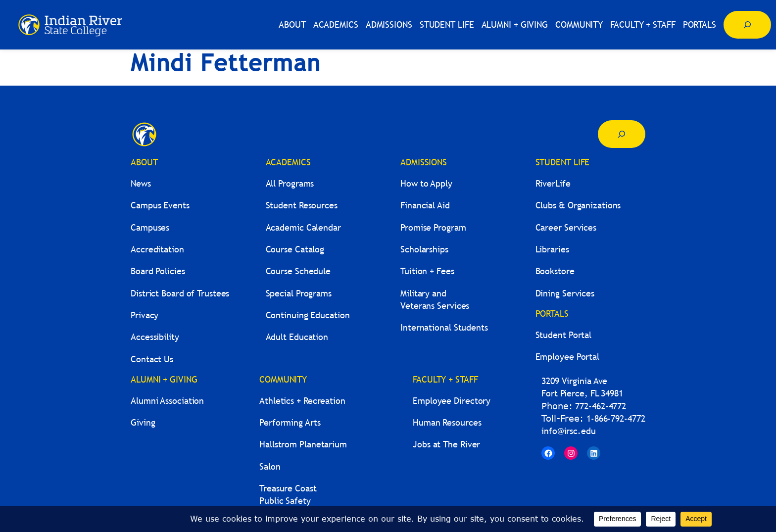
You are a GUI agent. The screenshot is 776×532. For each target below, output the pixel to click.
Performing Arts (290, 422)
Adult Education (297, 337)
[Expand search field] (747, 25)
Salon (270, 466)
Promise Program (433, 227)
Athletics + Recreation (302, 401)
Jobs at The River (446, 444)
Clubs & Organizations (578, 205)
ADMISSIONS (424, 162)
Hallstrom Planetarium (303, 444)
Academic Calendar (303, 227)
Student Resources (302, 205)
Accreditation (157, 249)
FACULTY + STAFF (445, 379)
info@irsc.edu (569, 431)
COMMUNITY (283, 379)
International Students (444, 327)
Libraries (552, 249)
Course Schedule (298, 271)
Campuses (150, 227)
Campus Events (160, 205)
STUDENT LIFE (563, 162)
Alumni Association (167, 401)
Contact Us (152, 359)
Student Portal (564, 335)
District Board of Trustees (180, 293)
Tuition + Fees (427, 271)
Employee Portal (568, 357)
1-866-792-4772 (616, 418)
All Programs (290, 183)
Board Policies (158, 271)
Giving (143, 422)
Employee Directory (452, 401)
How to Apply (426, 183)
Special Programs (299, 293)
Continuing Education (308, 315)
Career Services (566, 227)
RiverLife (553, 183)
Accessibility (155, 337)
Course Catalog (295, 249)
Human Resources (447, 422)
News (141, 183)
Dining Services (565, 293)
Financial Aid (425, 205)
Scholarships (424, 249)
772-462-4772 (601, 406)
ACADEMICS (288, 162)
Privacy (145, 315)
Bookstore (555, 271)
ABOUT (144, 162)
